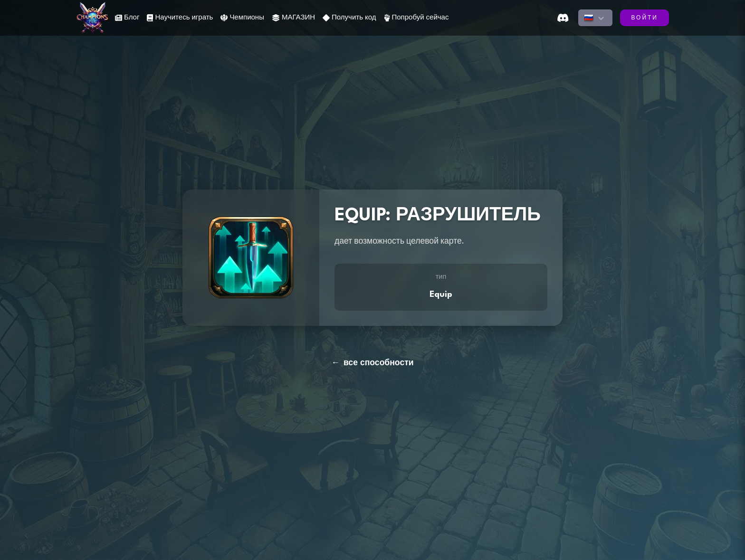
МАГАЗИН (293, 18)
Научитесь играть (180, 18)
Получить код (349, 18)
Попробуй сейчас (416, 18)
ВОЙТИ (645, 18)
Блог (127, 18)
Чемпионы (242, 18)
